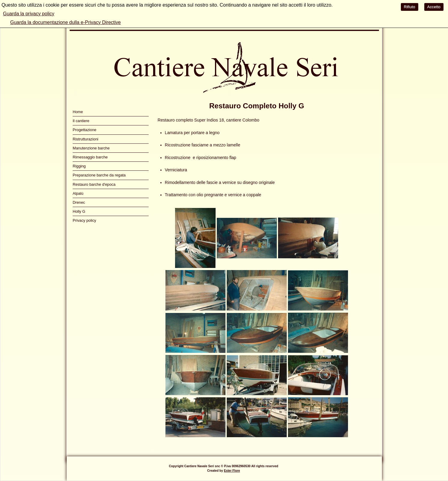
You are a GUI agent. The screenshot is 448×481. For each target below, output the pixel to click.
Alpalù (78, 193)
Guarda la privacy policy (29, 14)
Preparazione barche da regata (99, 175)
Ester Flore (232, 471)
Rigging (79, 166)
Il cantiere (81, 121)
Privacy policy (84, 220)
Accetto (434, 7)
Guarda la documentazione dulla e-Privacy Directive (65, 22)
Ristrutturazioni (85, 139)
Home (78, 112)
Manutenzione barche (91, 148)
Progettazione (85, 130)
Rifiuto (410, 7)
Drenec (79, 202)
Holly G (79, 211)
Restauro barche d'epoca (94, 184)
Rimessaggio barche (90, 157)
